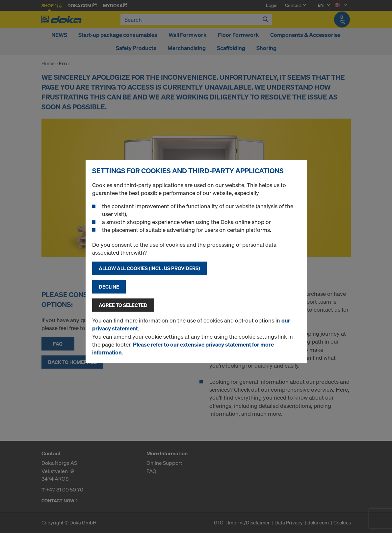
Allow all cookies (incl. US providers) (149, 268)
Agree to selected (123, 305)
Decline (109, 287)
